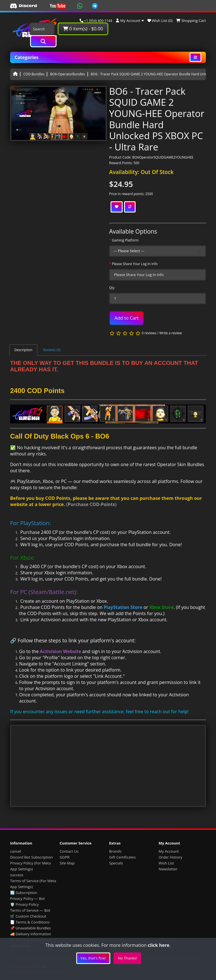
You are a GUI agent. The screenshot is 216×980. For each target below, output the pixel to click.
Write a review (171, 333)
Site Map (67, 863)
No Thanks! (127, 958)
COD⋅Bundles (34, 74)
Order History (170, 857)
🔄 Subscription (24, 893)
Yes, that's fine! (93, 958)
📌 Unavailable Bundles (30, 928)
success (17, 875)
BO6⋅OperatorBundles (68, 74)
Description (23, 350)
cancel (16, 851)
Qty (112, 288)
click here (158, 945)
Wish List (166, 863)
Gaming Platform (125, 240)
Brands (115, 851)
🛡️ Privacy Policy (24, 904)
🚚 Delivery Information (31, 934)
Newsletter (168, 869)
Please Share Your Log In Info (135, 264)
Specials (116, 863)
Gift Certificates (122, 857)
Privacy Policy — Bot (28, 898)
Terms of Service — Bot (30, 910)
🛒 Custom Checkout (28, 916)
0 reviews (149, 333)
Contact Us (69, 851)
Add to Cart (127, 318)
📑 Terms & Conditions (30, 922)
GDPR (65, 857)
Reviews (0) (52, 350)
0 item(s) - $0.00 (83, 29)
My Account (169, 851)
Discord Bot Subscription (31, 857)
